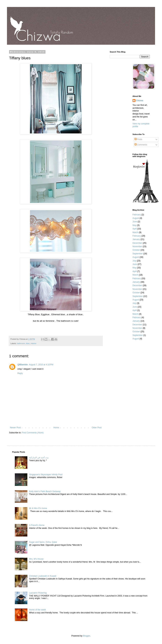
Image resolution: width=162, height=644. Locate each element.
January (136, 239)
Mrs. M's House (36, 559)
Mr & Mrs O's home (38, 508)
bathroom (21, 343)
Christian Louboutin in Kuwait (43, 576)
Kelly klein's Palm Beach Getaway (45, 491)
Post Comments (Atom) (33, 433)
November (137, 247)
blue (28, 343)
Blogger (86, 636)
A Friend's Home (37, 525)
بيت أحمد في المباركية (39, 458)
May (135, 225)
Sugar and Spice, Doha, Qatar (43, 542)
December (137, 243)
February (137, 215)
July (134, 261)
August (136, 218)
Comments (141, 145)
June (135, 222)
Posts (138, 139)
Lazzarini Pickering (38, 593)
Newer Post (15, 428)
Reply (20, 373)
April (135, 229)
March (135, 232)
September (138, 254)
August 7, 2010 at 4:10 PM (41, 365)
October (136, 250)
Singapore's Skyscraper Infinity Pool (46, 475)
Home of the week (38, 610)
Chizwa (140, 101)
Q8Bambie (23, 365)
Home (56, 428)
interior (34, 343)
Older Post (97, 428)
